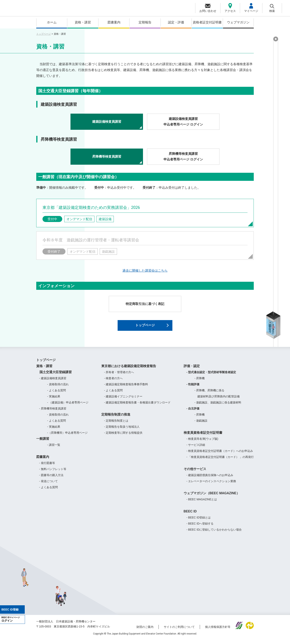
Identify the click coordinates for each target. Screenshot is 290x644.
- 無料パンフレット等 (53, 473)
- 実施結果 (54, 400)
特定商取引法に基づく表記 (145, 304)
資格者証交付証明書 (207, 22)
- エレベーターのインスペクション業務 (211, 485)
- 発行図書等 (47, 467)
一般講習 (43, 442)
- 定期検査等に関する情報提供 (123, 436)
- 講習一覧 (54, 448)
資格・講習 (83, 22)
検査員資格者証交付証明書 (203, 436)
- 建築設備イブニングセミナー (123, 400)
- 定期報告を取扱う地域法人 (122, 430)
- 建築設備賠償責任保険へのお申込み (210, 479)
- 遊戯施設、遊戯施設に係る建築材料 (218, 406)
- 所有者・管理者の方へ (119, 376)
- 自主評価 (193, 412)
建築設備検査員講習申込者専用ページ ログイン (183, 122)
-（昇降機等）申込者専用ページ (67, 436)
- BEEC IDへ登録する (200, 527)
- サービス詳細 (196, 448)
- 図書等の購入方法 (51, 479)
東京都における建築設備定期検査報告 (129, 370)
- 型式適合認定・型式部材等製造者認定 (211, 376)
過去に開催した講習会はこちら (145, 271)
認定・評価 (176, 22)
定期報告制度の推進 (116, 418)
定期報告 (145, 22)
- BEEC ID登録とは (199, 521)
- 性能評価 (193, 388)
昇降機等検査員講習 (107, 157)
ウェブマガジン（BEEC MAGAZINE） (212, 497)
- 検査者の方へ (113, 382)
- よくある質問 (56, 394)
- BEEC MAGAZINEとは (202, 503)
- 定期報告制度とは (116, 424)
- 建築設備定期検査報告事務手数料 (126, 388)
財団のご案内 (145, 630)
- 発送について (48, 485)
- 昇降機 (200, 382)
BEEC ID (190, 515)
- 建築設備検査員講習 (53, 382)
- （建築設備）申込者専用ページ (68, 406)
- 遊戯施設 (201, 424)
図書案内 (114, 22)
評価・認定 (192, 370)
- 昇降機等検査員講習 (53, 412)
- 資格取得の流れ (58, 388)
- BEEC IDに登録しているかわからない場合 (214, 533)
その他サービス (195, 473)
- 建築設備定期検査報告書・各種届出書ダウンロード (137, 406)
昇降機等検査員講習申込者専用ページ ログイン (183, 157)
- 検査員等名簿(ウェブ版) (202, 442)
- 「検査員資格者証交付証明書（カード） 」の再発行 (220, 461)
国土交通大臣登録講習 (54, 376)
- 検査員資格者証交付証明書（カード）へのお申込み (220, 454)
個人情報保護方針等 (218, 630)
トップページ (43, 34)
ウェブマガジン (238, 22)
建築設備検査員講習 (107, 122)
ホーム (52, 22)
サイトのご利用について (179, 630)
